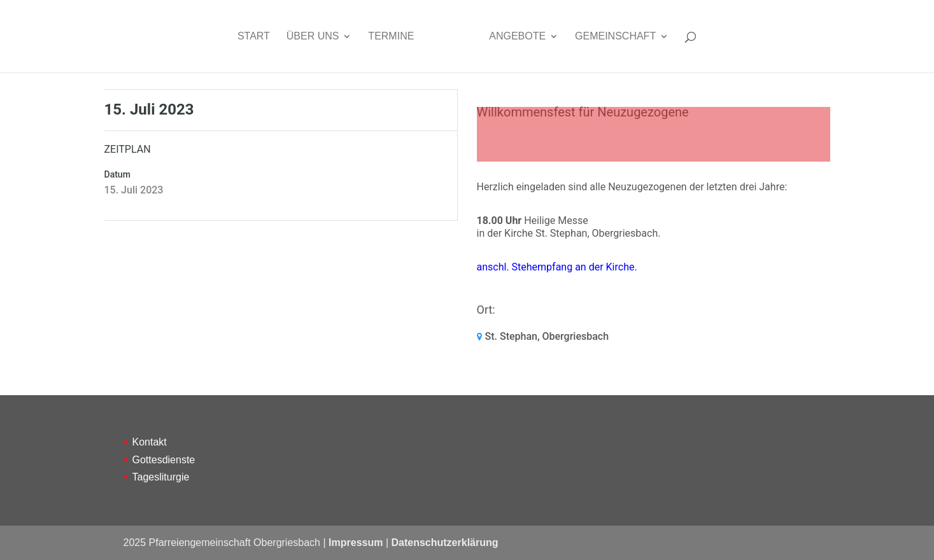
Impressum (356, 542)
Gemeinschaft (615, 37)
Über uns (313, 37)
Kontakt (150, 442)
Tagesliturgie (161, 477)
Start (254, 37)
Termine (391, 37)
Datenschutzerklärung (444, 542)
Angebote (517, 37)
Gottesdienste (164, 460)
